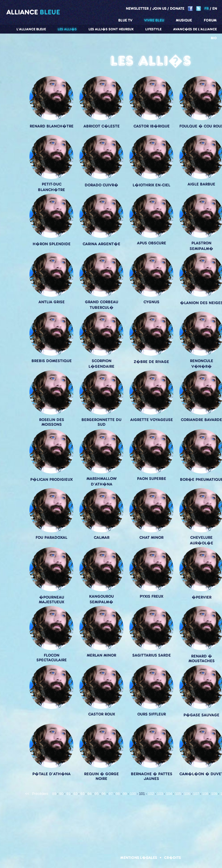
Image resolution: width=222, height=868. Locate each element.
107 (196, 794)
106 (187, 794)
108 (205, 794)
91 (68, 794)
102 (151, 794)
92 (75, 794)
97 (111, 794)
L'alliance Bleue (31, 29)
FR (207, 8)
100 (133, 794)
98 (118, 794)
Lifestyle (153, 29)
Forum (210, 20)
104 (169, 794)
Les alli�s (67, 29)
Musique (184, 20)
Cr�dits (172, 858)
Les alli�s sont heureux (111, 29)
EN (215, 8)
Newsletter (137, 8)
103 (160, 794)
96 (104, 794)
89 (54, 794)
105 (178, 794)
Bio (214, 38)
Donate (177, 8)
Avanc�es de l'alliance (195, 29)
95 (97, 794)
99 (125, 794)
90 (61, 794)
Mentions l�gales (139, 858)
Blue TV (125, 20)
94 (90, 794)
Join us (159, 8)
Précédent (40, 794)
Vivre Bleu (154, 20)
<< (27, 794)
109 (214, 794)
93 (82, 794)
